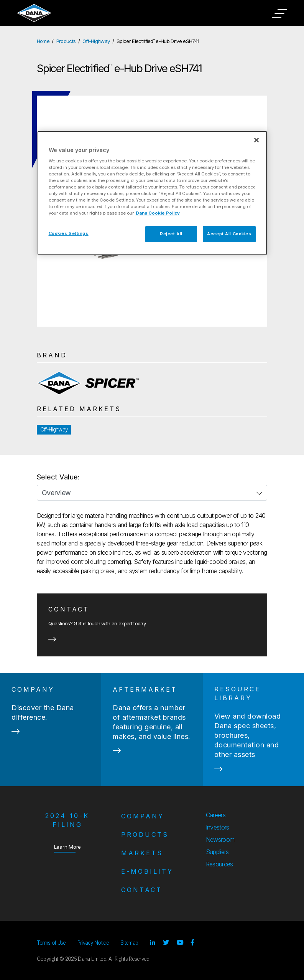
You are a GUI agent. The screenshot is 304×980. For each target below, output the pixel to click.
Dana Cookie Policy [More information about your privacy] (158, 213)
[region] (152, 193)
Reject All (171, 234)
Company (143, 816)
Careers (216, 815)
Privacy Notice (93, 943)
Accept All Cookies (229, 234)
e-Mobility (147, 871)
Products (66, 41)
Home (43, 41)
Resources (219, 864)
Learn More (68, 847)
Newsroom (220, 840)
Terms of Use (51, 943)
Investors (218, 827)
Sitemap (129, 943)
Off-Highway (96, 41)
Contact (142, 890)
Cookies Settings (69, 233)
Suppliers (217, 852)
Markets (142, 853)
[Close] (256, 140)
